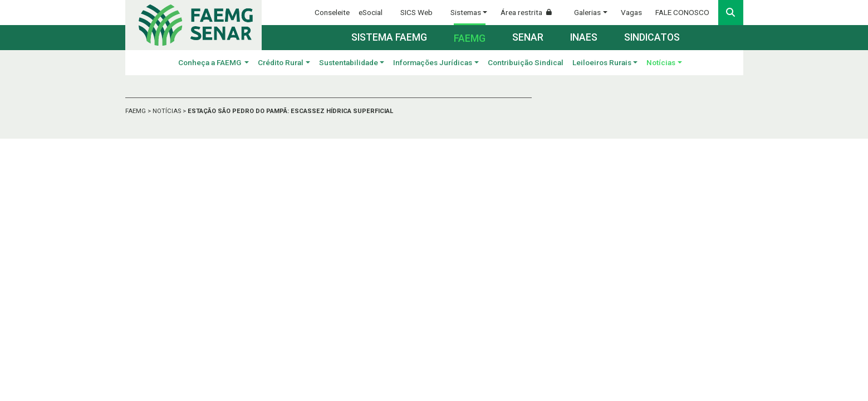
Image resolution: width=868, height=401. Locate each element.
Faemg (470, 38)
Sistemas (466, 12)
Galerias (587, 12)
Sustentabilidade (349, 62)
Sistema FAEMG (389, 37)
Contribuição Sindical (526, 62)
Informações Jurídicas (433, 62)
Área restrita (531, 12)
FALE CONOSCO (682, 12)
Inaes (584, 37)
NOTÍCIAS (168, 111)
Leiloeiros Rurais (602, 62)
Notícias (661, 62)
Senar (528, 37)
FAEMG (136, 111)
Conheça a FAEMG (210, 62)
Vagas (631, 12)
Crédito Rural (281, 62)
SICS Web (416, 12)
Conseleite (332, 12)
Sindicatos (652, 37)
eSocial (371, 12)
